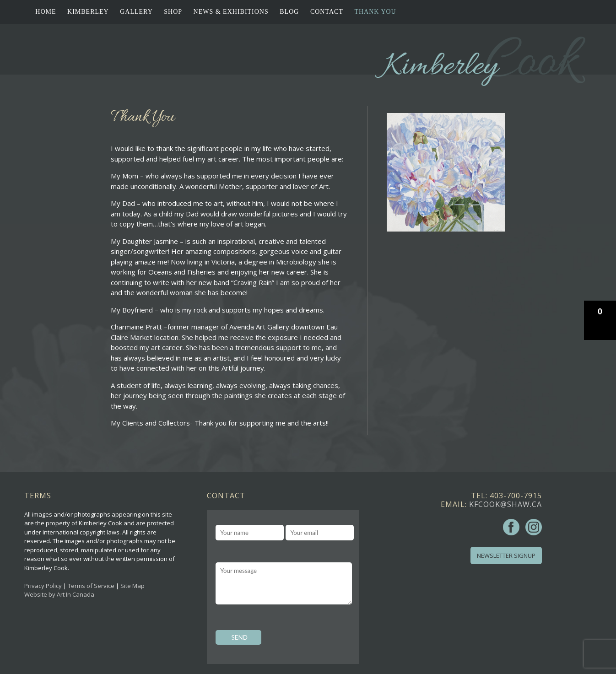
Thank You (375, 12)
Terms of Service (91, 586)
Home (46, 12)
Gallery (136, 12)
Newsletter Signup (506, 555)
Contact (327, 12)
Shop (173, 12)
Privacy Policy (43, 586)
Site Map (132, 586)
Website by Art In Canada (59, 594)
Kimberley (88, 12)
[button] (600, 320)
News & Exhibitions (231, 12)
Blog (289, 12)
